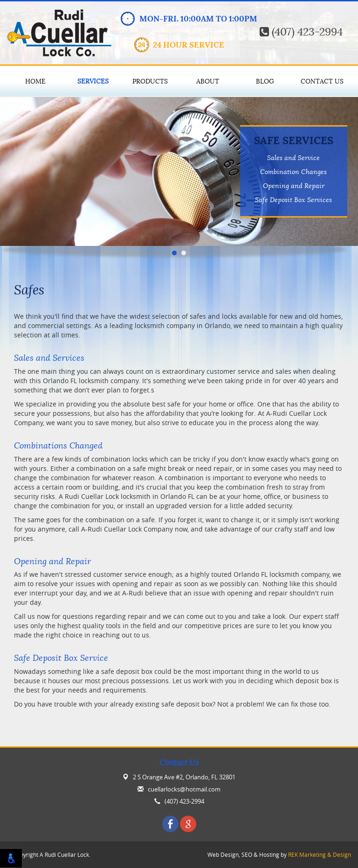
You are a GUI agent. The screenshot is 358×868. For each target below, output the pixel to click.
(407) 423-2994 (301, 32)
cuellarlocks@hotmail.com (184, 789)
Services (93, 81)
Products (150, 81)
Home (35, 81)
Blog (265, 81)
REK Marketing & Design (320, 855)
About (208, 81)
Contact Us (322, 81)
